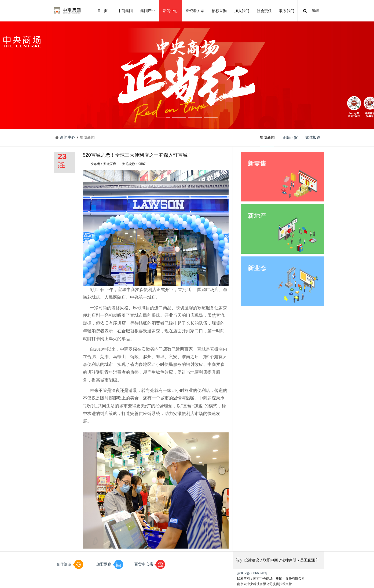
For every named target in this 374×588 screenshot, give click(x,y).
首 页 (102, 11)
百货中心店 (150, 564)
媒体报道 (313, 137)
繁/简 (316, 11)
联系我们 (287, 11)
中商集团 (125, 11)
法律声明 (289, 560)
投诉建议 (248, 560)
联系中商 (270, 560)
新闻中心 (170, 11)
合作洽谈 (70, 564)
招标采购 (219, 11)
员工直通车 (309, 560)
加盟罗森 (110, 564)
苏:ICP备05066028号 (252, 573)
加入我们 (242, 11)
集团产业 (148, 11)
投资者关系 (195, 11)
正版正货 (290, 137)
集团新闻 (267, 141)
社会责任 (264, 11)
